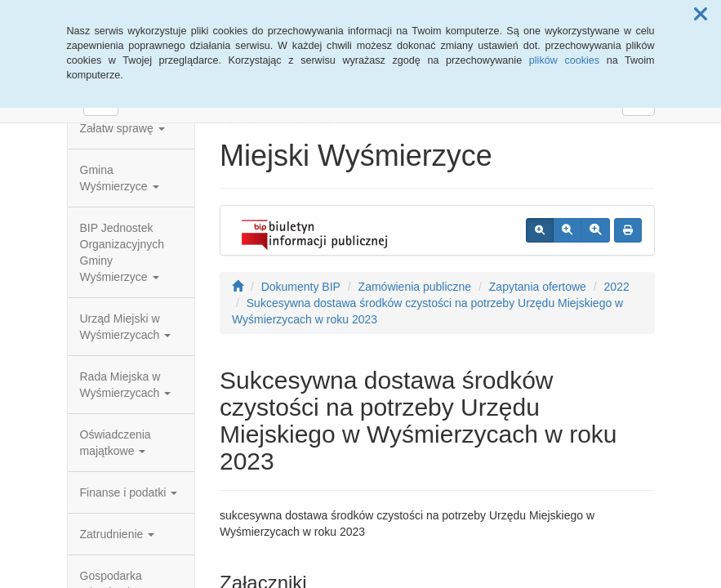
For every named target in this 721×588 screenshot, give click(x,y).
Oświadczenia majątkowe (116, 443)
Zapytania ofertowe (538, 287)
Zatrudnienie (118, 534)
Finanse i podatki (129, 492)
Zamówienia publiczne (415, 287)
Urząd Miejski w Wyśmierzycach (126, 327)
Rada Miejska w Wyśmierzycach (126, 385)
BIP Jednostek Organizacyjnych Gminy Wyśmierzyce (122, 252)
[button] (701, 15)
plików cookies (564, 60)
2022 (617, 287)
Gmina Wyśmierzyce (120, 178)
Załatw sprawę (122, 128)
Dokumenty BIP (301, 287)
